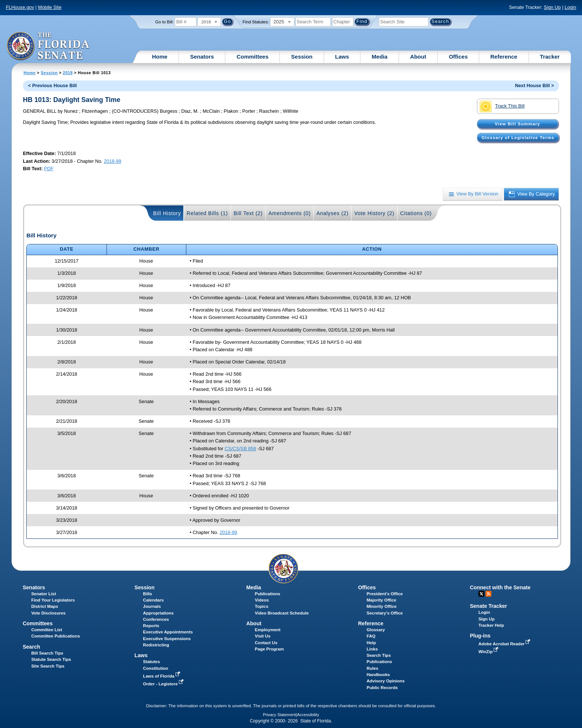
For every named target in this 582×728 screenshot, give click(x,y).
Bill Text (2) (248, 213)
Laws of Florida (162, 676)
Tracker (550, 57)
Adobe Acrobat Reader (505, 644)
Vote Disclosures (48, 613)
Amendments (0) (290, 213)
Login (570, 7)
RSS (488, 594)
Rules (372, 668)
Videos (262, 600)
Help (371, 643)
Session (302, 57)
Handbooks (378, 675)
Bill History (167, 213)
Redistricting (156, 645)
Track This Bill (502, 106)
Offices (458, 57)
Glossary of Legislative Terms (518, 138)
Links (372, 649)
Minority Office (382, 606)
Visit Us (263, 636)
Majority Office (382, 600)
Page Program (269, 649)
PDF (49, 169)
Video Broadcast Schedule (282, 613)
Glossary (376, 630)
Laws (342, 57)
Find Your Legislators (53, 600)
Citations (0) (416, 213)
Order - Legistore (164, 684)
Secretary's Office (385, 613)
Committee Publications (55, 636)
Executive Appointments (168, 632)
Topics (262, 606)
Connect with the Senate (500, 587)
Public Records (382, 688)
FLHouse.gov (20, 7)
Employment (268, 630)
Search (31, 647)
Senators (202, 57)
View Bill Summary (517, 124)
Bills (147, 594)
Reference (504, 57)
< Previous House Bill (53, 85)
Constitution (156, 668)
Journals (152, 606)
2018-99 (113, 161)
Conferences (156, 619)
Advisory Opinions (386, 681)
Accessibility (308, 715)
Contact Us (266, 643)
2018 (68, 73)
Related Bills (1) (207, 213)
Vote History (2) (374, 213)
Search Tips (379, 655)
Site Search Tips (48, 666)
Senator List (44, 594)
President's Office (385, 594)
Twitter (481, 594)
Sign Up (552, 7)
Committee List (47, 630)
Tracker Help (491, 625)
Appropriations (158, 613)
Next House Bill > (534, 85)
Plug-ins (480, 636)
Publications (268, 594)
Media (380, 57)
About (418, 57)
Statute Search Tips (51, 659)
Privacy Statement (279, 715)
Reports (151, 626)
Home (160, 57)
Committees (252, 57)
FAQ (371, 636)
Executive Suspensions (167, 639)
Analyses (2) (332, 213)
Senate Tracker (488, 606)
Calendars (153, 600)
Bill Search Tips (47, 653)
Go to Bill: (164, 22)
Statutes (151, 662)
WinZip (489, 652)
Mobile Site (50, 7)
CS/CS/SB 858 (240, 449)
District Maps (45, 606)
